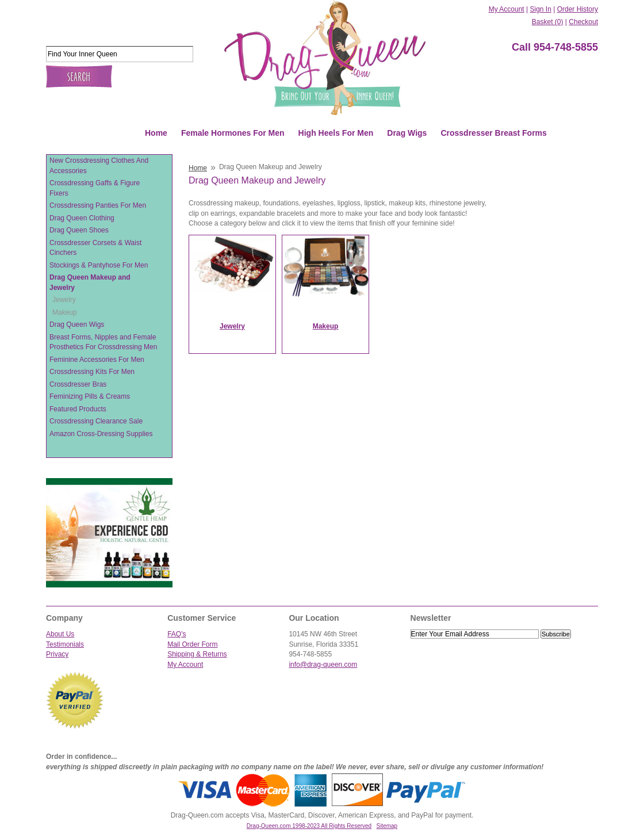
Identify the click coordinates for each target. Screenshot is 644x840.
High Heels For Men (336, 133)
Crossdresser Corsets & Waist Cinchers (95, 248)
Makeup (65, 312)
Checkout (583, 22)
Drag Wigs (407, 133)
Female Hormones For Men (233, 133)
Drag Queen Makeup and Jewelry (90, 282)
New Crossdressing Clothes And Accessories (99, 166)
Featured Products (78, 409)
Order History (578, 9)
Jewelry (64, 300)
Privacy (57, 654)
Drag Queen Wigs (77, 324)
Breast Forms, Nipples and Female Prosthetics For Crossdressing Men (103, 342)
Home (156, 133)
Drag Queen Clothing (82, 218)
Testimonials (65, 644)
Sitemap (387, 826)
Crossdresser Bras (78, 384)
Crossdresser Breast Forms (493, 133)
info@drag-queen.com (323, 665)
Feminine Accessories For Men (97, 360)
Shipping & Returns (197, 654)
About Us (60, 634)
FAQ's (177, 634)
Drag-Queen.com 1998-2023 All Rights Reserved (309, 826)
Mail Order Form (192, 644)
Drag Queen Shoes (79, 230)
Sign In (540, 9)
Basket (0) (548, 22)
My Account (507, 9)
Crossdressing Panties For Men (98, 205)
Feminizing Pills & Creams (90, 396)
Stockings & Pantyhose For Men (99, 265)
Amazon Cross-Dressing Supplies (101, 434)
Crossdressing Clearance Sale (96, 421)
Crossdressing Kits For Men (92, 372)
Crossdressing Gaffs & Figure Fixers (95, 188)
